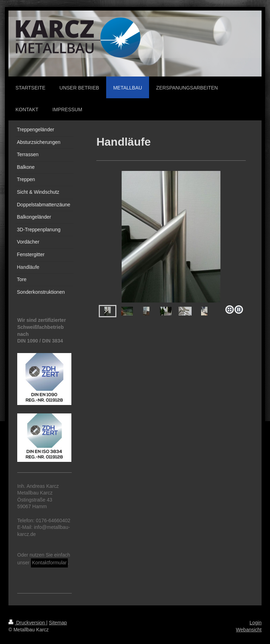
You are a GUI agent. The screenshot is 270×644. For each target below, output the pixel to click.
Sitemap (58, 623)
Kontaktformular (49, 563)
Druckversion (27, 623)
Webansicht (249, 630)
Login (256, 623)
